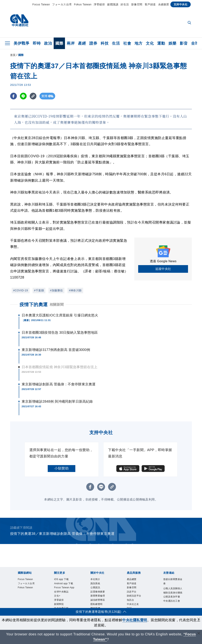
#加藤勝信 (56, 290)
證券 (93, 43)
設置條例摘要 (101, 595)
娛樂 (172, 43)
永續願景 (164, 4)
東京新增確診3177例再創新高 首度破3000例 (56, 350)
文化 (150, 43)
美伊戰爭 (21, 43)
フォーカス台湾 (62, 4)
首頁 (13, 55)
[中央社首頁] (19, 21)
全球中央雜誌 (64, 605)
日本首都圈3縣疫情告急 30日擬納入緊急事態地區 (60, 333)
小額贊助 (62, 468)
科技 (105, 43)
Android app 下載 (63, 587)
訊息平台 (134, 595)
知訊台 (132, 605)
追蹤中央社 (163, 269)
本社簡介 (97, 580)
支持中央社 (181, 4)
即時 (37, 43)
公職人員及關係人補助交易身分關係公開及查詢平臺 (173, 597)
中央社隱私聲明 (135, 620)
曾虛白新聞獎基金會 (173, 582)
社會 (127, 43)
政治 (48, 43)
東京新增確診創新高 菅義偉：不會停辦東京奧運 (59, 384)
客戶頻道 (150, 4)
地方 (138, 43)
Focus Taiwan (41, 4)
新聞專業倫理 (101, 600)
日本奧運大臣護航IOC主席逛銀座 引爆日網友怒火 (60, 315)
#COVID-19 (21, 290)
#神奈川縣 (75, 290)
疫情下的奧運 (34, 304)
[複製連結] (33, 96)
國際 (59, 43)
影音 (184, 43)
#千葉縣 (39, 290)
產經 (82, 43)
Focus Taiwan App (64, 597)
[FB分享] (14, 96)
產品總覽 (134, 580)
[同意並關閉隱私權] (199, 620)
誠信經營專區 (101, 605)
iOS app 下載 (64, 580)
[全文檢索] (190, 23)
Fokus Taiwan (83, 4)
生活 (116, 43)
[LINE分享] (23, 96)
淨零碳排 (99, 4)
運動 (161, 43)
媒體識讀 (113, 4)
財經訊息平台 (137, 600)
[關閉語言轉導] (199, 634)
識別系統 (97, 585)
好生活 (125, 4)
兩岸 (71, 43)
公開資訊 (97, 590)
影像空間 (137, 4)
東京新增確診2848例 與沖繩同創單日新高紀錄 (57, 401)
